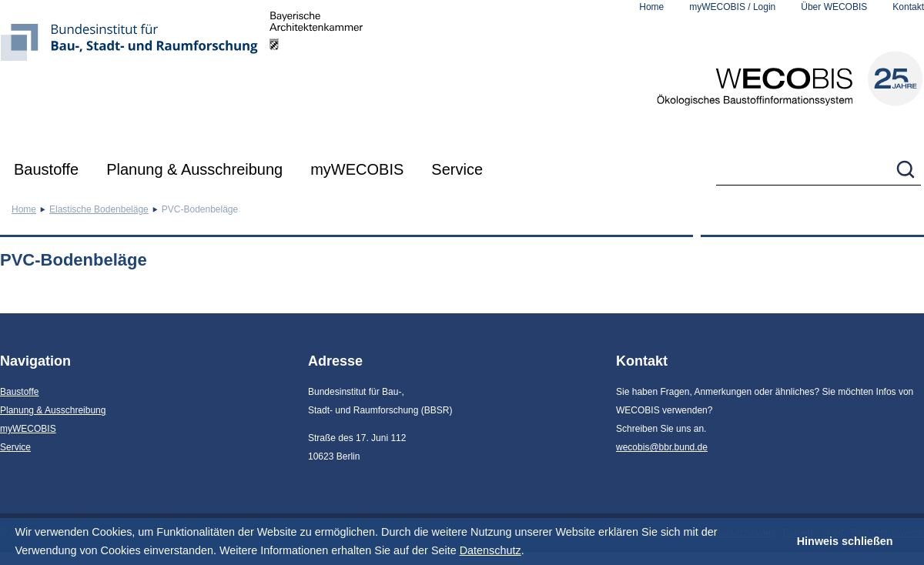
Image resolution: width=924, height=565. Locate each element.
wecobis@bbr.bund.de (662, 447)
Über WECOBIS (834, 7)
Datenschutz (490, 550)
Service (457, 169)
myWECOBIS (357, 169)
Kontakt (908, 7)
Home (651, 7)
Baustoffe (46, 169)
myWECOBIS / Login (732, 7)
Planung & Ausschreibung (194, 169)
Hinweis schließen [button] (845, 541)
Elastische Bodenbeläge (99, 209)
